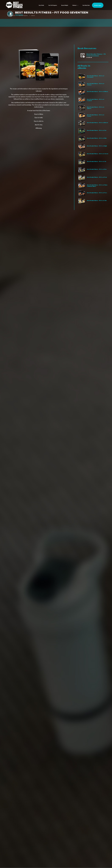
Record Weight (65, 5)
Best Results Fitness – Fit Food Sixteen (96, 84)
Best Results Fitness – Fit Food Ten (97, 130)
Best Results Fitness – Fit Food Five (97, 169)
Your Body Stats (86, 5)
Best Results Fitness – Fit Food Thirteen (96, 108)
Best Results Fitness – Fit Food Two (97, 193)
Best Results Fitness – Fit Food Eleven (98, 123)
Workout (75, 5)
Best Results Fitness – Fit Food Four (97, 177)
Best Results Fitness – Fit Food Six (97, 161)
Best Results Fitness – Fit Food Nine (97, 138)
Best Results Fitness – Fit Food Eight (97, 146)
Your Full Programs (53, 5)
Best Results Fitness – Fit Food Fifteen (98, 91)
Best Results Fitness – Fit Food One (97, 200)
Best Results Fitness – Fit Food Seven (98, 154)
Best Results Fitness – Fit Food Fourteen (96, 100)
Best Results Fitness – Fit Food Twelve (96, 115)
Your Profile (41, 5)
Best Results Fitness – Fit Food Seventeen (96, 76)
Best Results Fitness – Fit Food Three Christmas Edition (97, 186)
